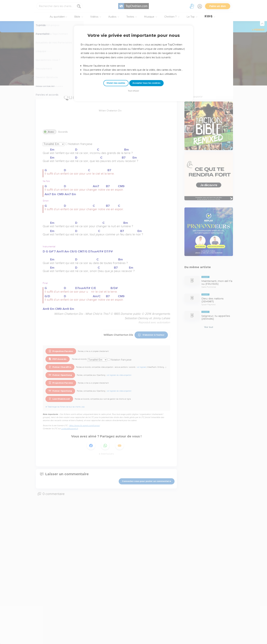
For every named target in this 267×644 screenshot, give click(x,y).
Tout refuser (133, 91)
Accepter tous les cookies (146, 83)
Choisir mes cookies (116, 83)
